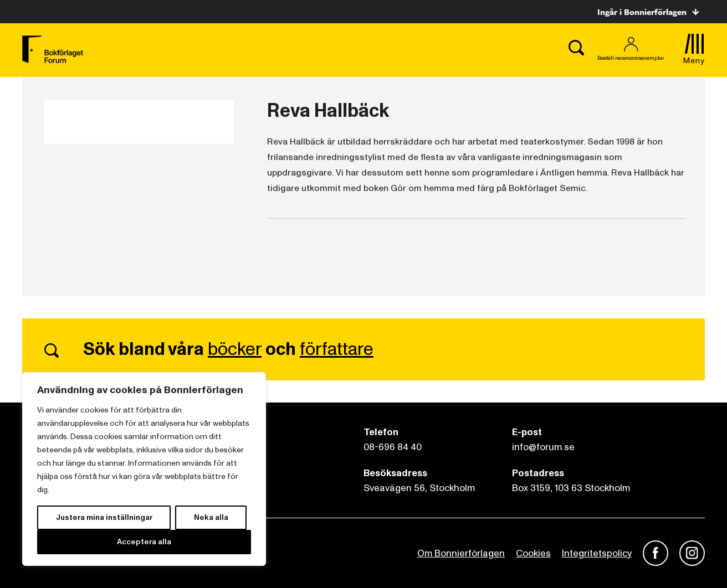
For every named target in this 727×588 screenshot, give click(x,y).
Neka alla (211, 517)
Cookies (533, 553)
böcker (235, 349)
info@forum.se (543, 447)
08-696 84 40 (393, 447)
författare (337, 349)
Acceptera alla (144, 542)
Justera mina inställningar (104, 517)
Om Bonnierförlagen (461, 553)
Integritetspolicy (597, 553)
